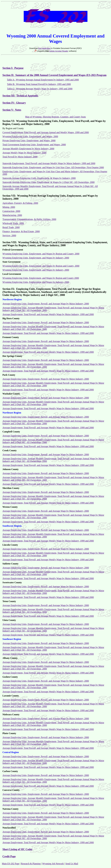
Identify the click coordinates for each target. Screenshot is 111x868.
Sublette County (10, 564)
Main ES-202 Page (11, 864)
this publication (45, 48)
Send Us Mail (72, 864)
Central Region (11, 752)
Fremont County (11, 337)
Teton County (9, 601)
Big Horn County (11, 318)
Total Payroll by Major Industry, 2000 (20, 157)
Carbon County (10, 771)
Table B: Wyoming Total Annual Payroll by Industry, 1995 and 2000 (39, 84)
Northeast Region (12, 413)
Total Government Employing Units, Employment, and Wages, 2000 (34, 145)
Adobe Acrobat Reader (59, 51)
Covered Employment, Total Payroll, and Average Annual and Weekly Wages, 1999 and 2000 (46, 132)
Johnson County (11, 469)
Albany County (10, 658)
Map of (29, 117)
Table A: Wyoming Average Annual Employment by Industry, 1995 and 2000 (43, 80)
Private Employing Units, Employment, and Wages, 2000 (29, 140)
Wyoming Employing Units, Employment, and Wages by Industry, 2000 (36, 282)
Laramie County (11, 696)
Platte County (9, 733)
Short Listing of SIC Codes (17, 849)
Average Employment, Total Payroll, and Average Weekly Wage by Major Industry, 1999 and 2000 (48, 842)
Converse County (11, 790)
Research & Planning (31, 864)
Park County (9, 375)
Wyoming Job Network (53, 864)
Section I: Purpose (13, 68)
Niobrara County (11, 714)
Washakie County (11, 394)
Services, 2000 (9, 235)
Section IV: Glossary (14, 103)
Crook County (10, 450)
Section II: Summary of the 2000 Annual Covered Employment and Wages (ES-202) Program (54, 75)
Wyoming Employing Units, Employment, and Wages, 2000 (30, 136)
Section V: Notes (12, 110)
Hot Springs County (12, 356)
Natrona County (10, 809)
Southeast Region (12, 639)
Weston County (10, 507)
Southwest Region (12, 526)
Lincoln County (10, 545)
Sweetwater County (12, 582)
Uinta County (9, 620)
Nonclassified (9, 828)
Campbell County (11, 432)
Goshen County (10, 677)
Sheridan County (11, 488)
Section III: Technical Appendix (20, 96)
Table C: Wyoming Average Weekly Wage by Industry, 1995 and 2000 (40, 89)
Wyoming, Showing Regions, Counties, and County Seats (59, 117)
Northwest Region (12, 299)
